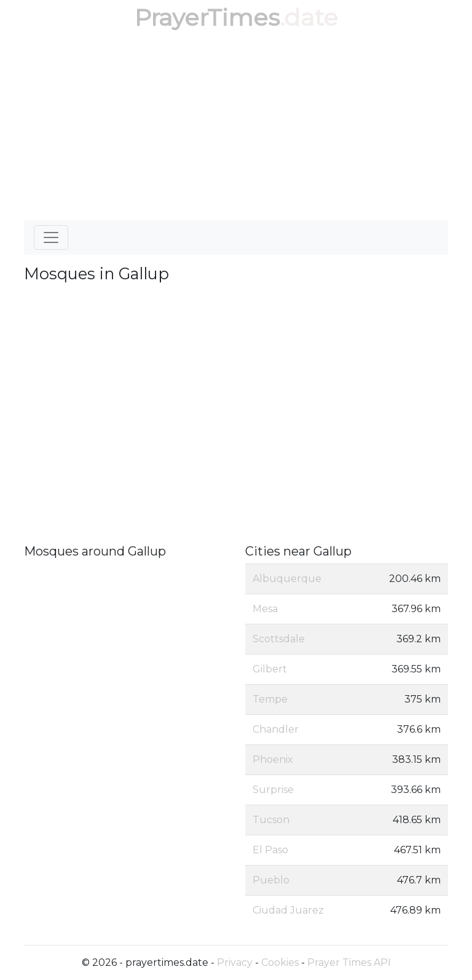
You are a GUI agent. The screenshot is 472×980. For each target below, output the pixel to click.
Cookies (280, 962)
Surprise (273, 790)
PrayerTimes (207, 18)
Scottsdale (279, 639)
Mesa (265, 609)
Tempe (270, 699)
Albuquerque (287, 579)
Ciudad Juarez (288, 910)
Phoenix (273, 759)
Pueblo (271, 880)
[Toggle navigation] (51, 237)
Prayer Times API (349, 962)
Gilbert (270, 669)
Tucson (271, 820)
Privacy (235, 962)
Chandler (276, 729)
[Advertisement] (236, 128)
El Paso (270, 850)
